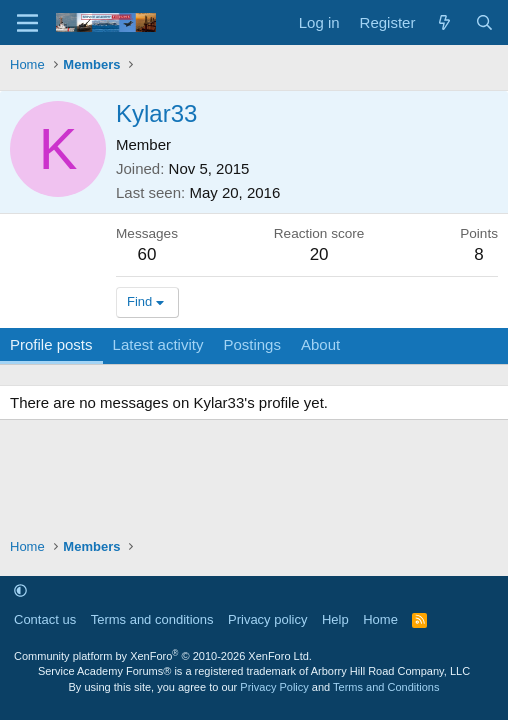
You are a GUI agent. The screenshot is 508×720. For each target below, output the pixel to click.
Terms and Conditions (386, 687)
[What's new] (444, 22)
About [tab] (320, 344)
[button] (20, 590)
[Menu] (27, 23)
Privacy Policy (274, 687)
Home (380, 619)
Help (335, 619)
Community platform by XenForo (163, 656)
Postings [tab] (252, 344)
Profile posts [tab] (51, 344)
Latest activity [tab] (158, 344)
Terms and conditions (152, 619)
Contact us (45, 619)
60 (147, 254)
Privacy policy (267, 619)
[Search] (484, 22)
